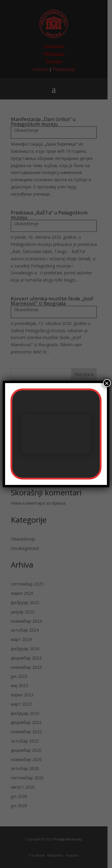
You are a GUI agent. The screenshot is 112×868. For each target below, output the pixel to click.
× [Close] (107, 383)
